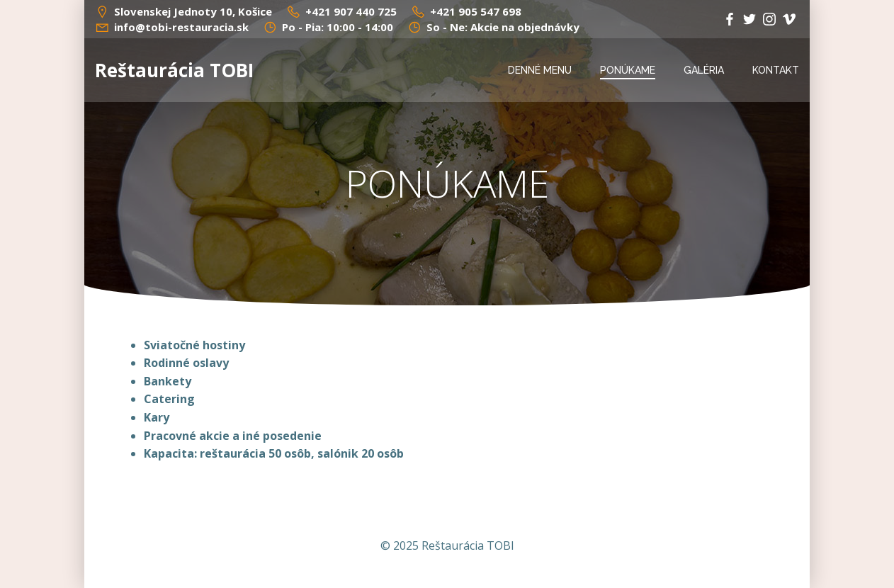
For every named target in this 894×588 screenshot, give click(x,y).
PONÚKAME (628, 70)
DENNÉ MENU (540, 70)
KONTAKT (776, 70)
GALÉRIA (704, 70)
